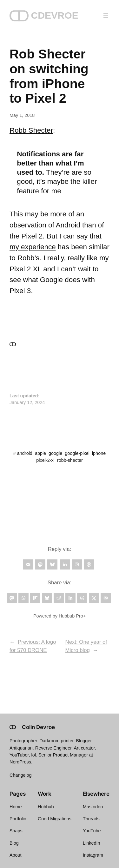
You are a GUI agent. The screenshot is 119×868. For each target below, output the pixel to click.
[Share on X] (94, 598)
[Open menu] (106, 15)
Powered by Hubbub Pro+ (60, 616)
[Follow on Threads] (89, 564)
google (55, 453)
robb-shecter (70, 460)
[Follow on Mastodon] (40, 564)
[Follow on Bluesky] (52, 564)
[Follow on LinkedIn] (65, 564)
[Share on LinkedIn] (70, 598)
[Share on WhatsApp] (23, 598)
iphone (99, 453)
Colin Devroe (38, 727)
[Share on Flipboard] (35, 598)
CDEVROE (55, 15)
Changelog (21, 775)
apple (40, 453)
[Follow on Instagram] (77, 564)
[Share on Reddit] (59, 598)
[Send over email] (106, 598)
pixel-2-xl (45, 460)
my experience (33, 247)
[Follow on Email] (28, 564)
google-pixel (77, 453)
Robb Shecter (31, 130)
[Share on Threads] (82, 598)
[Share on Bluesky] (47, 598)
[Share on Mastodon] (12, 598)
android (25, 453)
